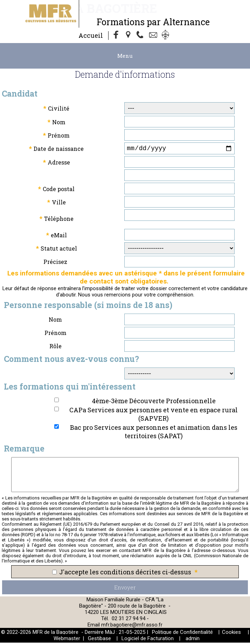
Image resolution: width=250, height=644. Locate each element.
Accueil (91, 35)
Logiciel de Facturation (148, 640)
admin (193, 640)
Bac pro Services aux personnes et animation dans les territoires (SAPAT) (154, 433)
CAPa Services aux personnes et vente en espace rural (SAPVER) (154, 415)
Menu (125, 56)
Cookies (231, 633)
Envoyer (125, 589)
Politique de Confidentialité (182, 633)
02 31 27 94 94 (129, 620)
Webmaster (67, 640)
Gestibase (99, 640)
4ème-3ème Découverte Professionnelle (154, 402)
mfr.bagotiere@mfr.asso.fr (132, 626)
